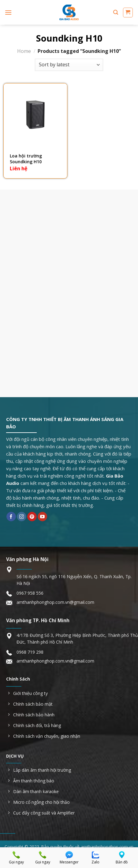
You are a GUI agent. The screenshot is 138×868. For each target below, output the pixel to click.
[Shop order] (69, 65)
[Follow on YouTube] (42, 517)
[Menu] (8, 12)
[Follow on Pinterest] (32, 517)
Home (24, 51)
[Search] (116, 12)
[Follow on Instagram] (22, 517)
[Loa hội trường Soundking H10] (35, 115)
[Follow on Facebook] (11, 517)
